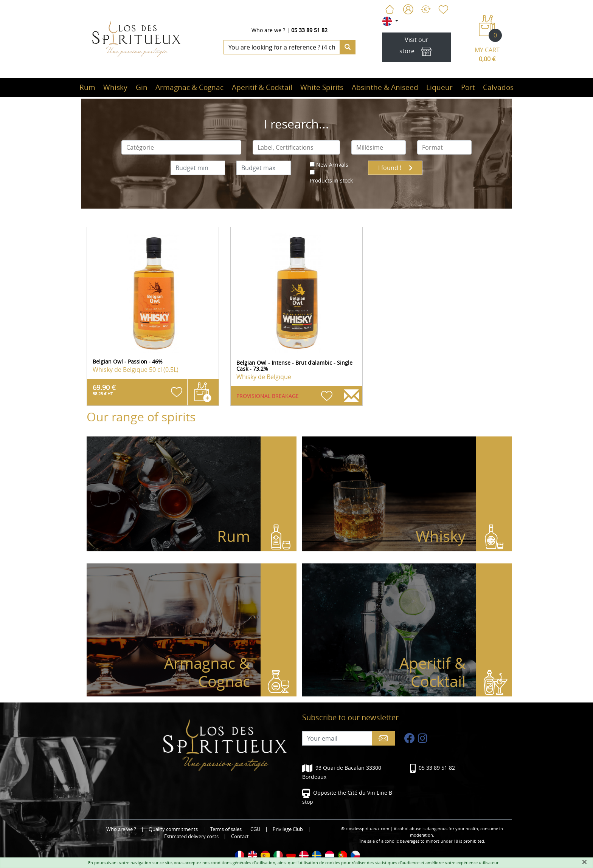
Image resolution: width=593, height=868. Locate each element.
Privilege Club (288, 829)
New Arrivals (332, 165)
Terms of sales (226, 829)
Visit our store (417, 47)
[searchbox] (182, 147)
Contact (240, 836)
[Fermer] (584, 862)
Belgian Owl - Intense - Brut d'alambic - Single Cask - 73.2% (294, 366)
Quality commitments (173, 829)
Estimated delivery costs (191, 836)
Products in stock (331, 180)
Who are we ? (268, 30)
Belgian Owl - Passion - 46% (128, 361)
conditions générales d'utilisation (243, 863)
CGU (255, 829)
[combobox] (182, 147)
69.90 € (104, 390)
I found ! (395, 168)
